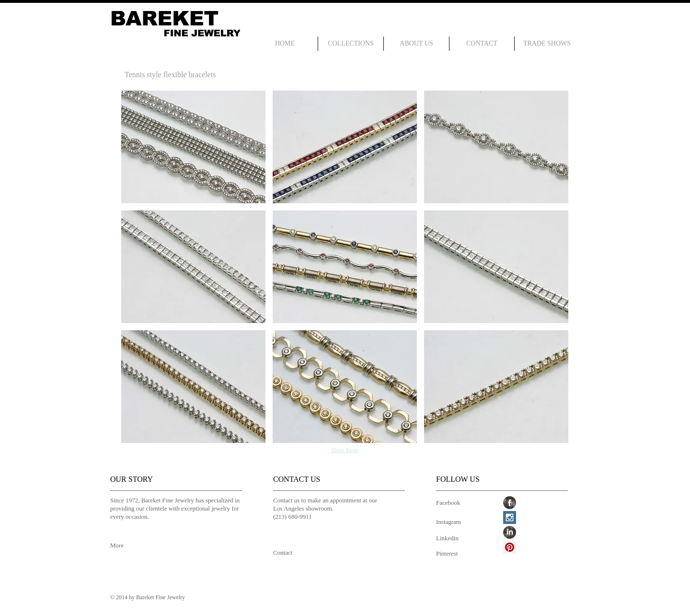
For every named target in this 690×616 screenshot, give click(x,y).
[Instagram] (451, 522)
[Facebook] (450, 503)
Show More (345, 450)
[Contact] (289, 553)
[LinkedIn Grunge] (510, 532)
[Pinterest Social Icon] (510, 547)
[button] (193, 147)
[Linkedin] (451, 539)
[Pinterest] (451, 554)
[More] (126, 546)
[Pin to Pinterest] (134, 199)
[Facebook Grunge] (510, 503)
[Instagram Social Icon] (510, 517)
